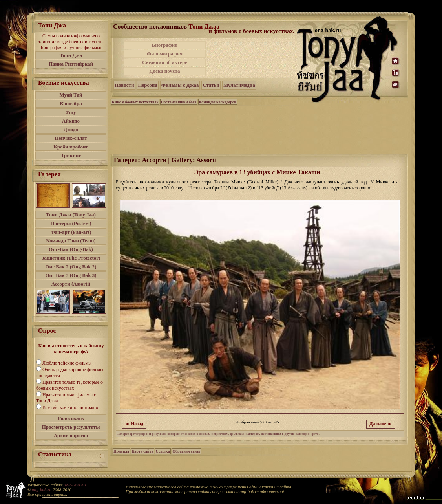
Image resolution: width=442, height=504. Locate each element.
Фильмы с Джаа (180, 85)
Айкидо (71, 121)
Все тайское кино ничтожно (70, 407)
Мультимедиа (239, 85)
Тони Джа (71, 55)
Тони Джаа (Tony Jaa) (71, 215)
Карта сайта (142, 451)
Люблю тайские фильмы (67, 363)
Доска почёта (164, 71)
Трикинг (71, 155)
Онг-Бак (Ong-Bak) (71, 249)
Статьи (211, 85)
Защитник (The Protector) (71, 258)
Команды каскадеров (218, 102)
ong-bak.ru (42, 489)
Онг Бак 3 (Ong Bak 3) (71, 275)
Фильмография (165, 54)
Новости (124, 85)
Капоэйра (71, 104)
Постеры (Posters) (71, 223)
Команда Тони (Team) (71, 241)
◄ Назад (134, 424)
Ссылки (163, 451)
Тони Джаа (204, 27)
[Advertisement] (252, 58)
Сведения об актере (165, 62)
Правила (121, 451)
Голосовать (71, 418)
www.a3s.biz (76, 485)
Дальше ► (381, 424)
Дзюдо (71, 129)
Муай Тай (71, 95)
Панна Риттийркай (71, 64)
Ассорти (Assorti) (71, 284)
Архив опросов (71, 435)
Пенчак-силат (71, 138)
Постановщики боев (179, 102)
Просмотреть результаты (71, 427)
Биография (165, 45)
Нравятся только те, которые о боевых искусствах (69, 385)
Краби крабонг (71, 147)
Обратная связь (186, 451)
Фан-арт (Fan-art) (71, 232)
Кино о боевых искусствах (135, 102)
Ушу (71, 112)
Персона (147, 85)
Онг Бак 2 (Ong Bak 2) (71, 267)
